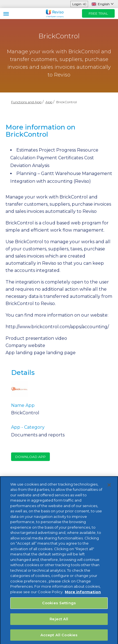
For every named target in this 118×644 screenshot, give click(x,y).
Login (79, 4)
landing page (61, 353)
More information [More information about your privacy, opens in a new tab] (83, 594)
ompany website (27, 345)
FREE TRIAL (98, 13)
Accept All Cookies (59, 637)
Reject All (59, 621)
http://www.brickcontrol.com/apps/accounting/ (57, 327)
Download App (30, 457)
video (61, 338)
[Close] (109, 487)
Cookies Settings (59, 605)
